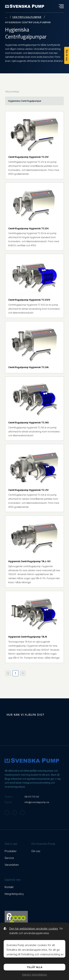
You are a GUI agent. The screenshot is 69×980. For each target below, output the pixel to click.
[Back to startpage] (25, 6)
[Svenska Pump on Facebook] (15, 813)
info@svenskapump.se (37, 802)
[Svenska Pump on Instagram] (7, 813)
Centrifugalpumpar (27, 17)
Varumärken (12, 865)
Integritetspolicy (14, 894)
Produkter (11, 851)
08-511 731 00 (32, 797)
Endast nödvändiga (35, 975)
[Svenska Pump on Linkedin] (22, 813)
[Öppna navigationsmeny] (61, 6)
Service (9, 858)
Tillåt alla (34, 967)
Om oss (36, 851)
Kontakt (9, 887)
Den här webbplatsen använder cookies (34, 928)
